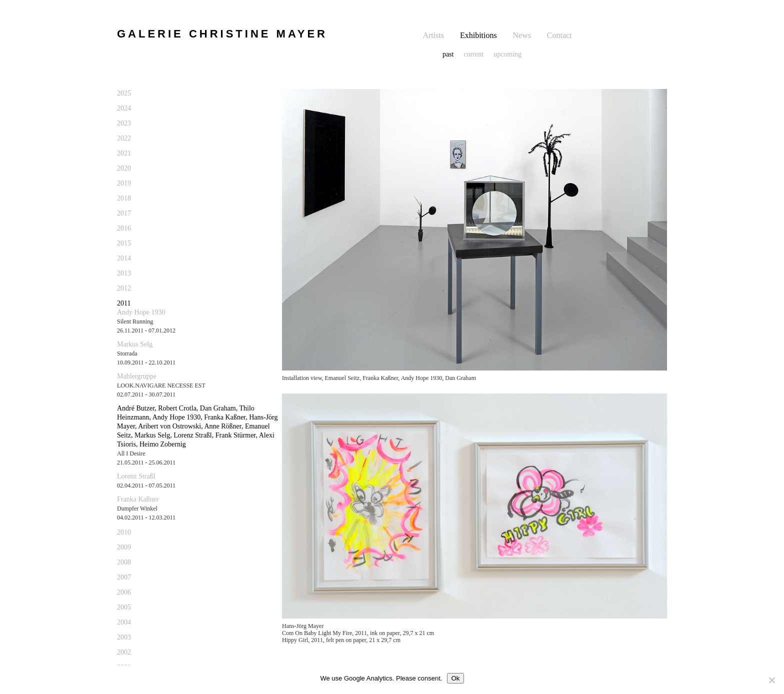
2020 (124, 168)
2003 (124, 637)
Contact (559, 35)
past (448, 54)
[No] (771, 680)
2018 (124, 198)
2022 (124, 138)
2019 (124, 183)
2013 (124, 273)
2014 (124, 258)
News (522, 35)
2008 (124, 562)
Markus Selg (135, 344)
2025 (124, 93)
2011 (124, 303)
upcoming (507, 54)
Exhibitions (478, 35)
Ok (455, 678)
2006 (124, 592)
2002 (124, 652)
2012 (124, 288)
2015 (124, 243)
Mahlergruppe (137, 376)
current (473, 54)
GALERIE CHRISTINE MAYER (222, 34)
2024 (124, 108)
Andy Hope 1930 (141, 312)
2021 (124, 153)
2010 (124, 532)
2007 (124, 577)
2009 (124, 547)
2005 (124, 607)
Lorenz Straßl (136, 476)
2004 (124, 622)
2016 (124, 228)
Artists (433, 35)
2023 (124, 123)
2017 (124, 213)
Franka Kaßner (138, 499)
